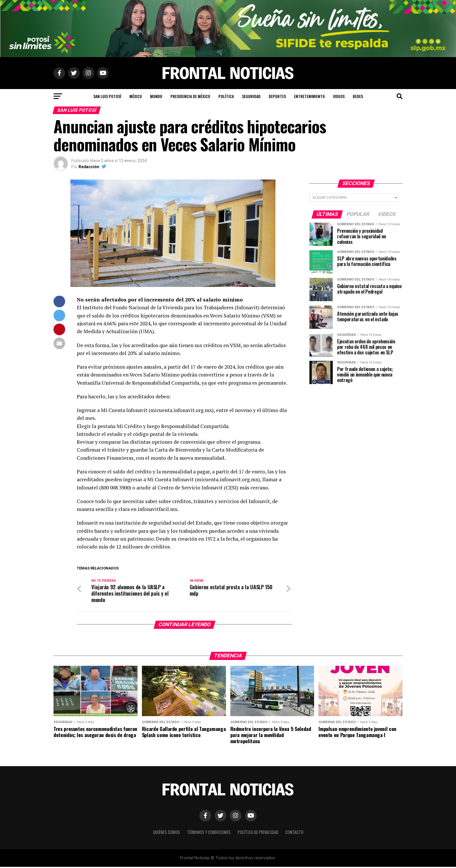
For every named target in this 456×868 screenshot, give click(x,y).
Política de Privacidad (258, 833)
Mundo (156, 96)
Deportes (277, 96)
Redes (358, 96)
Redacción (89, 167)
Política (226, 96)
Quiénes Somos (166, 833)
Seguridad (251, 96)
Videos (339, 96)
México (136, 96)
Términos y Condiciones (209, 833)
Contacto (294, 833)
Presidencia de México (190, 96)
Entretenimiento (309, 96)
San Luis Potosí (107, 96)
